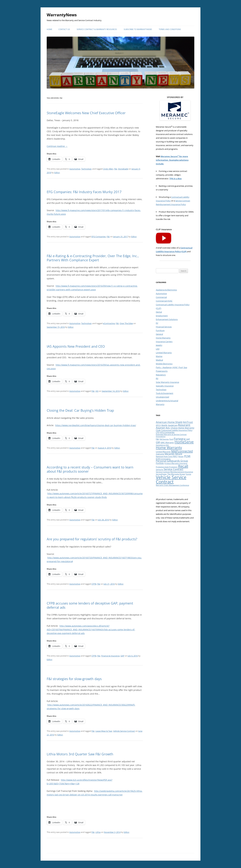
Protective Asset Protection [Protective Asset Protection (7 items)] (167, 467)
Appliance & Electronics (166, 290)
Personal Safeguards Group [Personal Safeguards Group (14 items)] (172, 461)
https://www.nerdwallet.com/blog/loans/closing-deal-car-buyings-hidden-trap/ (96, 425)
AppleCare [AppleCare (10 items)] (173, 425)
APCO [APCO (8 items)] (158, 425)
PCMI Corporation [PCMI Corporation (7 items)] (163, 459)
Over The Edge (126, 323)
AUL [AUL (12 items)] (168, 428)
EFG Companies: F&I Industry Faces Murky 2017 (84, 192)
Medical (159, 360)
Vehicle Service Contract (124, 731)
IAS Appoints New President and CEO (76, 346)
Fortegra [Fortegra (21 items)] (180, 439)
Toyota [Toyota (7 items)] (188, 474)
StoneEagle (123, 169)
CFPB (94, 584)
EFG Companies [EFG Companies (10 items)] (167, 432)
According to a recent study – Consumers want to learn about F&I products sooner (90, 469)
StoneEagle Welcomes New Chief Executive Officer (86, 113)
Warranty (160, 404)
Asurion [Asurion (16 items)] (160, 428)
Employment (162, 316)
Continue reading (57, 146)
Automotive (75, 169)
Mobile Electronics (164, 364)
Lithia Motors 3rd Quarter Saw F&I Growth (80, 754)
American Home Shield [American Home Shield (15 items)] (169, 422)
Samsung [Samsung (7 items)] (159, 470)
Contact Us (64, 29)
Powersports (162, 371)
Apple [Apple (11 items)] (164, 425)
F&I (116, 169)
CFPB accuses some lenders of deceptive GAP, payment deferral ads (90, 605)
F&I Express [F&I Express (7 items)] (164, 439)
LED (158, 349)
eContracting (109, 323)
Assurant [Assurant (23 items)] (184, 425)
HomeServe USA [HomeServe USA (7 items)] (162, 445)
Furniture (160, 330)
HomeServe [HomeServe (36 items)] (184, 442)
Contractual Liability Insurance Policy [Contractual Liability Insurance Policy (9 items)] (177, 430)
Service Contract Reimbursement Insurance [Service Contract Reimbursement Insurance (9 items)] (174, 472)
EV (157, 323)
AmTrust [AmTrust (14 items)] (188, 422)
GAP (122, 656)
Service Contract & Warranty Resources (97, 29)
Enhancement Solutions (167, 319)
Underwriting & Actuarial (167, 401)
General (159, 334)
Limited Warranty (164, 353)
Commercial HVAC (164, 301)
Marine (159, 356)
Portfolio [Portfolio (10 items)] (160, 463)
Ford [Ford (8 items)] (171, 439)
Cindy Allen (108, 169)
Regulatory (161, 375)
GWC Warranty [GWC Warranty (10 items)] (167, 442)
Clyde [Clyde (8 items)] (158, 430)
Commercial (161, 297)
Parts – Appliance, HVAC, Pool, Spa (171, 367)
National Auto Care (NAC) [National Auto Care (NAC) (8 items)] (167, 456)
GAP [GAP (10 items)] (188, 439)
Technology (86, 169)
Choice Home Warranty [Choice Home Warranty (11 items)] (182, 428)
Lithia (98, 832)
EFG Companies (99, 237)
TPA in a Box (176, 179)
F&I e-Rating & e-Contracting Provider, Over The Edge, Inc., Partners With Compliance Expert (93, 258)
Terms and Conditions (170, 29)
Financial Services (164, 327)
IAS (97, 391)
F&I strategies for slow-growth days (74, 679)
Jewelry (159, 345)
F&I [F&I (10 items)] (157, 439)
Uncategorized (162, 397)
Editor (57, 173)
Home (49, 29)
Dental (159, 312)
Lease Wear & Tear (104, 731)
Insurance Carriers (164, 342)
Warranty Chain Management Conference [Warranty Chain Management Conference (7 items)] (172, 485)
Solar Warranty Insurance (167, 382)
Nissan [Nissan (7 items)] (181, 456)
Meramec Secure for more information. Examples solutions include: (172, 160)
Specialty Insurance (165, 386)
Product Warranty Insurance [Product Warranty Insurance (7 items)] (176, 463)
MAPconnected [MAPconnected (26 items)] (182, 451)
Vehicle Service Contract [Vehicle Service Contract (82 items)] (171, 479)
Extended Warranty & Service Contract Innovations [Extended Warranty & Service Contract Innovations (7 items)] (171, 435)
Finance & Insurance (110, 656)
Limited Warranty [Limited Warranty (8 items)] (163, 452)
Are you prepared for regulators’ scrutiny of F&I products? (92, 539)
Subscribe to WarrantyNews (138, 29)
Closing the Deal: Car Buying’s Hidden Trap (80, 410)
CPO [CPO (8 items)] (158, 432)
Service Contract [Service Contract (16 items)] (173, 469)
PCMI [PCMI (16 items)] (187, 456)
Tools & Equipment (165, 393)
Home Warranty (163, 338)
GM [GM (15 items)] (158, 442)
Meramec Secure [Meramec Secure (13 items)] (173, 454)
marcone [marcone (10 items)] (160, 454)
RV (157, 378)
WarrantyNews (62, 15)
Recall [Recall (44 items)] (183, 466)
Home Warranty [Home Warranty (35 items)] (169, 448)
